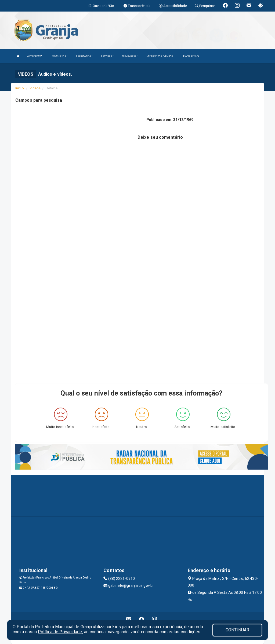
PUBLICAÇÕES (130, 56)
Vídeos (35, 88)
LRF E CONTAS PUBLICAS (161, 56)
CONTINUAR (237, 630)
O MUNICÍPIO (60, 56)
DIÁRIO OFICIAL (191, 56)
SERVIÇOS (107, 56)
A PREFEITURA (36, 56)
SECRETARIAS (84, 56)
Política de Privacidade (60, 632)
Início (20, 88)
